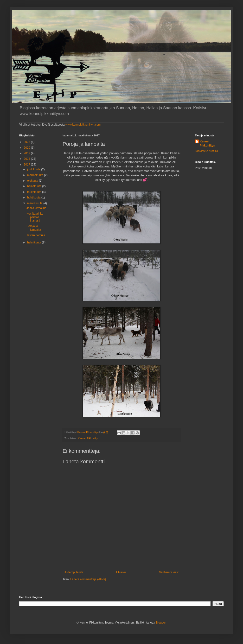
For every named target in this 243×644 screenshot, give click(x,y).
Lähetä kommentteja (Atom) (88, 579)
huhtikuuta (34, 198)
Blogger (161, 623)
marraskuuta (36, 175)
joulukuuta (34, 169)
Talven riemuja (36, 235)
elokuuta (33, 181)
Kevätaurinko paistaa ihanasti (35, 217)
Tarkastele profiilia (206, 151)
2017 (27, 165)
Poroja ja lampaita (34, 228)
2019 (27, 153)
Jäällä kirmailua (36, 208)
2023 (27, 142)
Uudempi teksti (73, 572)
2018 (27, 159)
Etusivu (121, 572)
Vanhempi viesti (169, 572)
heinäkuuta (35, 186)
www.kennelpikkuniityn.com (83, 125)
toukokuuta (35, 192)
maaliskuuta (35, 203)
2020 (27, 148)
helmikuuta (35, 242)
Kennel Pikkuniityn (89, 438)
